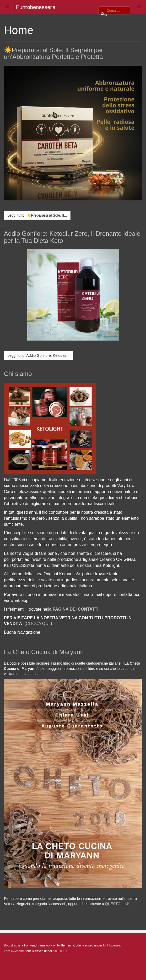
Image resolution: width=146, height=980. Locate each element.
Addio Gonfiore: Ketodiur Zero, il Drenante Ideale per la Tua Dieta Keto (72, 237)
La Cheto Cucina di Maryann (44, 652)
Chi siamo (18, 374)
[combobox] (114, 10)
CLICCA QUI (38, 624)
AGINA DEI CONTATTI (77, 609)
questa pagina (28, 674)
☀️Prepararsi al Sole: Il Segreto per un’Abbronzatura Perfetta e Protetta (53, 53)
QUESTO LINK (117, 904)
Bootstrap (11, 945)
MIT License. (112, 945)
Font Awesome (14, 951)
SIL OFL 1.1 (61, 951)
